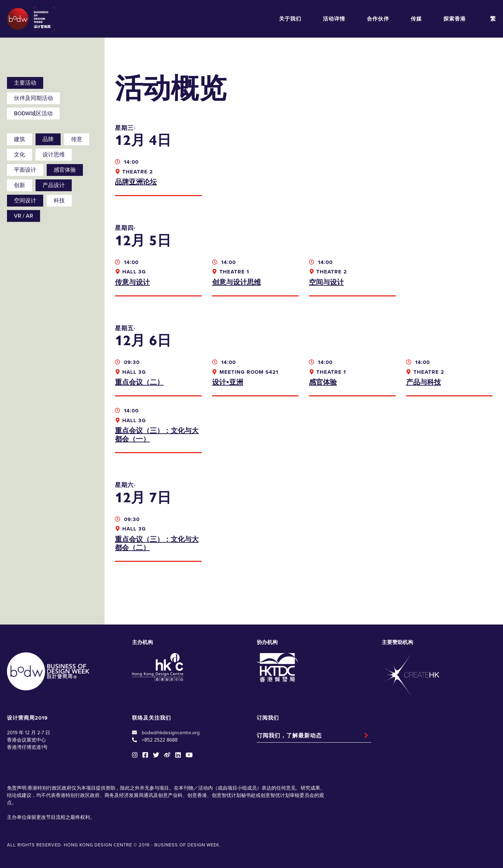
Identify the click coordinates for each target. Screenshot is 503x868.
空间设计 (25, 201)
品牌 (48, 139)
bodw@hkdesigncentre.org (171, 733)
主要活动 (25, 83)
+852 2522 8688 (160, 740)
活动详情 (334, 19)
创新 (20, 185)
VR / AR (24, 216)
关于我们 (290, 19)
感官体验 (65, 170)
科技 (59, 201)
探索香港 (455, 19)
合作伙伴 (378, 19)
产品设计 (54, 185)
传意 (77, 139)
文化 (20, 155)
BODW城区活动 (33, 114)
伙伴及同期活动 (33, 98)
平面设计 (25, 170)
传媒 (416, 19)
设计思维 (54, 155)
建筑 (20, 139)
